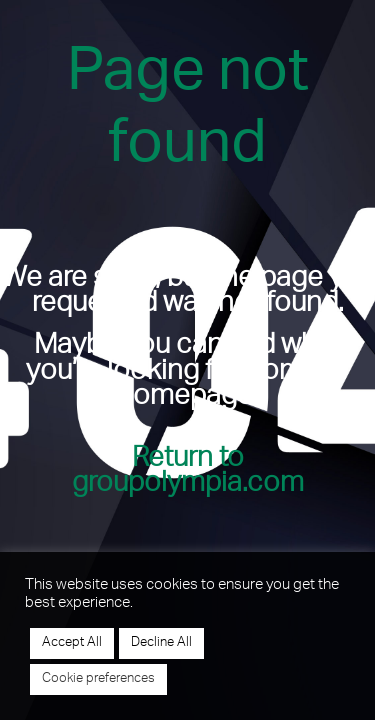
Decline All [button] (161, 643)
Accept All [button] (72, 643)
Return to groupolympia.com (188, 473)
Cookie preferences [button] (98, 679)
